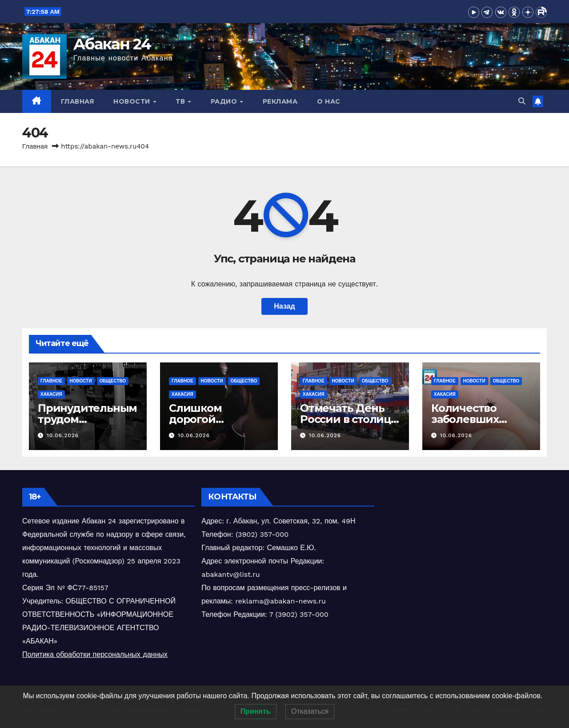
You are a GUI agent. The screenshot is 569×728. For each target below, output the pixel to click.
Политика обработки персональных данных (95, 654)
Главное (51, 381)
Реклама (280, 101)
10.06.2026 (63, 435)
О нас (329, 101)
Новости (133, 101)
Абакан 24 (112, 44)
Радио (225, 101)
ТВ (181, 101)
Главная (78, 101)
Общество (113, 381)
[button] (522, 101)
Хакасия (51, 394)
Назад (284, 306)
